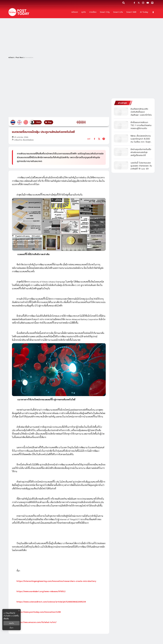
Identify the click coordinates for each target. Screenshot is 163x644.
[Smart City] (105, 12)
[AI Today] (144, 12)
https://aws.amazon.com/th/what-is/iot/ (37, 622)
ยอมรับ (12, 623)
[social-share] (134, 3)
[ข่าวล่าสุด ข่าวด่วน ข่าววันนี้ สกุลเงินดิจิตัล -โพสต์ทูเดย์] (19, 12)
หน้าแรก (11, 57)
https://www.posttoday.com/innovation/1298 (39, 612)
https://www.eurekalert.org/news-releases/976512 (41, 591)
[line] (104, 139)
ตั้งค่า (12, 628)
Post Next (20, 57)
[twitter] (99, 139)
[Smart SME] (131, 12)
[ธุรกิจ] (84, 12)
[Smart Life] (118, 12)
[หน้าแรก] (75, 12)
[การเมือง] (93, 12)
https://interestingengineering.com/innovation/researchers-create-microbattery (56, 581)
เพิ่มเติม (6, 618)
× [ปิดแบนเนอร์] (19, 611)
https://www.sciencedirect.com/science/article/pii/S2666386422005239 (51, 602)
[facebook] (94, 139)
